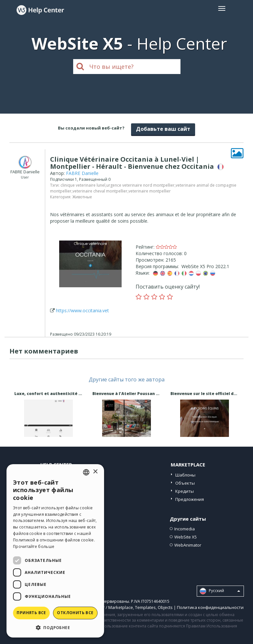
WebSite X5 (186, 537)
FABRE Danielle (82, 173)
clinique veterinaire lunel (83, 185)
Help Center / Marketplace (107, 607)
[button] (55, 627)
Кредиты (185, 491)
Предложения (190, 499)
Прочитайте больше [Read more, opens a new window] (34, 546)
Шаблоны (185, 475)
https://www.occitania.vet (82, 310)
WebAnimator (188, 545)
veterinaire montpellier (150, 191)
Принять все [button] (31, 613)
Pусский (220, 591)
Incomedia (185, 529)
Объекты (185, 483)
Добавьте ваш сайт (163, 129)
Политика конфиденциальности (210, 607)
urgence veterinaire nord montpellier (140, 185)
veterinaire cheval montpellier (100, 191)
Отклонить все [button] (75, 613)
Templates (145, 607)
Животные (82, 197)
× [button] (95, 472)
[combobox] (86, 472)
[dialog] (55, 551)
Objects (165, 607)
